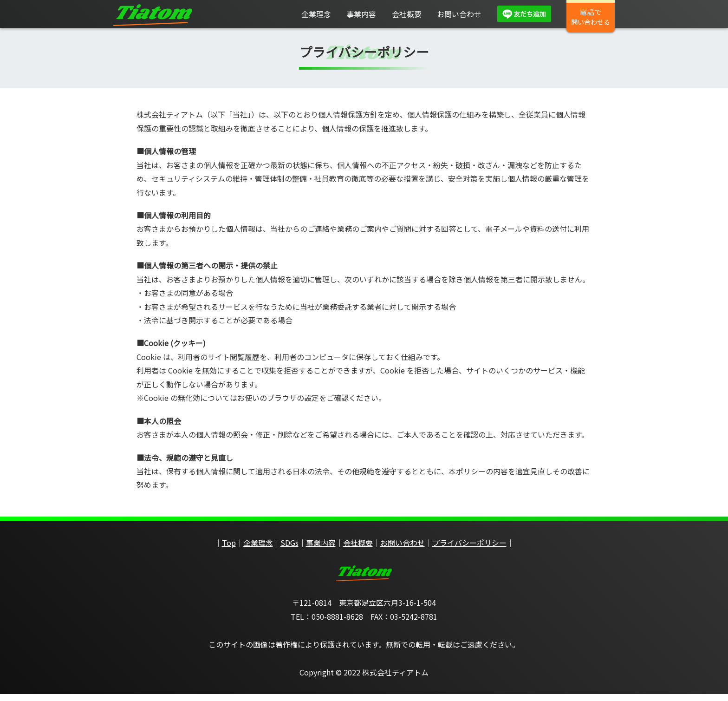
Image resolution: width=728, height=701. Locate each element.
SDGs (289, 550)
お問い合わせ (459, 14)
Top (229, 550)
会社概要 (407, 14)
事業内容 (361, 14)
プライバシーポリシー (469, 550)
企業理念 (316, 14)
